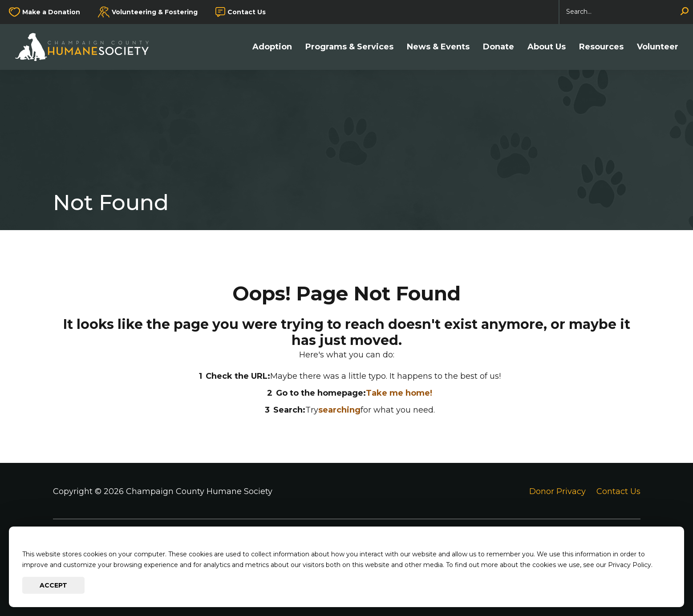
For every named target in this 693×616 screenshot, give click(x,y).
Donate (498, 47)
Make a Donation (51, 12)
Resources (601, 47)
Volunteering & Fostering (155, 12)
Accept (53, 585)
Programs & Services (349, 47)
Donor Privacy (557, 491)
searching (339, 410)
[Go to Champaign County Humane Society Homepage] (86, 47)
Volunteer (658, 47)
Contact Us (247, 12)
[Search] (626, 12)
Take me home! (399, 393)
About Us (547, 47)
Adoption (272, 47)
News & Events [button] (438, 47)
